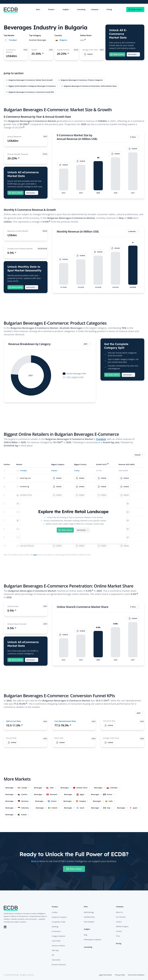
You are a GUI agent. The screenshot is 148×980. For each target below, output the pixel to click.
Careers (119, 922)
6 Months (134, 231)
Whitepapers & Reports (93, 940)
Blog (86, 935)
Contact (119, 931)
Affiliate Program (122, 926)
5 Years (134, 137)
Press (118, 936)
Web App (55, 950)
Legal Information (105, 975)
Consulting (81, 9)
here (35, 555)
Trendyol (13, 40)
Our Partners (121, 917)
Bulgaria (63, 40)
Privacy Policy (120, 975)
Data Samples (89, 922)
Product (53, 9)
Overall (139, 455)
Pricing (109, 9)
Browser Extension (59, 965)
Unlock (109, 725)
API (53, 955)
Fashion (54, 471)
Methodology (89, 912)
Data (39, 9)
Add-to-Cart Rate (13, 721)
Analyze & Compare (59, 917)
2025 (87, 344)
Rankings (55, 927)
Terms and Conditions (136, 975)
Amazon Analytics (58, 946)
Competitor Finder (59, 922)
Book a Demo (135, 9)
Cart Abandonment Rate (65, 721)
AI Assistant (56, 931)
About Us (119, 912)
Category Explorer (59, 936)
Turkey (77, 471)
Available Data (89, 917)
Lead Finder (56, 941)
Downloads (56, 960)
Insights (67, 9)
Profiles (55, 912)
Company (96, 9)
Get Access (133, 54)
